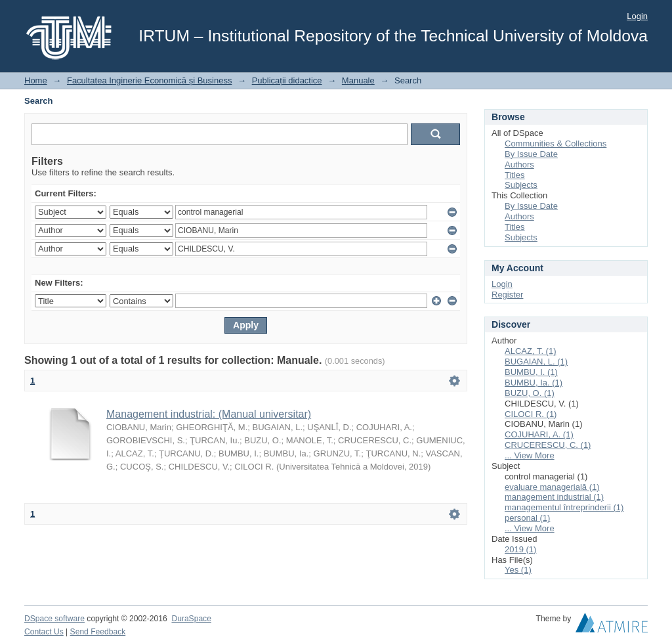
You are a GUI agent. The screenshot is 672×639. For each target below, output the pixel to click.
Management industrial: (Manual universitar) (209, 414)
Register (507, 295)
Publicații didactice (287, 80)
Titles (515, 175)
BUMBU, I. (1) (531, 372)
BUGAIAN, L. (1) (536, 362)
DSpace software (54, 619)
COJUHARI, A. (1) (539, 434)
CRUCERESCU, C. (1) (548, 445)
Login (637, 16)
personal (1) (527, 518)
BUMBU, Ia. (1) (534, 383)
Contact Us (44, 632)
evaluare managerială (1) (552, 487)
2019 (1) (520, 549)
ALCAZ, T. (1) (531, 351)
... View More (530, 455)
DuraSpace (191, 619)
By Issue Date (531, 154)
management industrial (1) (554, 497)
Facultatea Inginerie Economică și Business (149, 80)
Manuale (358, 80)
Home (36, 80)
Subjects (521, 185)
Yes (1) (518, 570)
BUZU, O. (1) (530, 393)
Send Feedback (98, 632)
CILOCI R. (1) (531, 414)
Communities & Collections (556, 143)
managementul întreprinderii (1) (564, 507)
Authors (519, 165)
